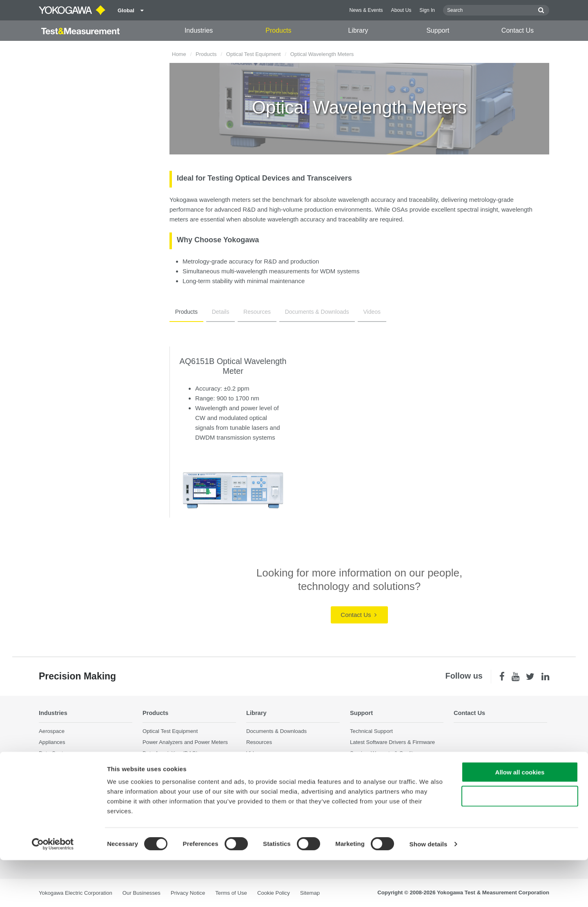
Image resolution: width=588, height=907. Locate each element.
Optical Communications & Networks (82, 798)
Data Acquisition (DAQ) (170, 754)
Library (358, 30)
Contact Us (518, 30)
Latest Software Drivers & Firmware (392, 742)
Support (438, 30)
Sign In (427, 10)
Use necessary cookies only (520, 843)
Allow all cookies (520, 819)
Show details (429, 891)
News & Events (366, 10)
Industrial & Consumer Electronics (79, 776)
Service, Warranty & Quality (383, 754)
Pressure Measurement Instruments (185, 794)
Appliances (52, 742)
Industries (199, 30)
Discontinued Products (377, 787)
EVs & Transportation (64, 765)
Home (179, 54)
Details (213, 312)
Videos (351, 312)
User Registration (371, 776)
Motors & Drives (58, 787)
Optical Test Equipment (253, 54)
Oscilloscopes (159, 765)
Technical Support (371, 731)
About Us (401, 10)
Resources (245, 312)
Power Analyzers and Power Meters (185, 742)
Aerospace (52, 731)
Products (278, 30)
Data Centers (55, 754)
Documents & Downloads (300, 312)
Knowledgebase (369, 765)
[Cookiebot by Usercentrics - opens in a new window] (53, 891)
